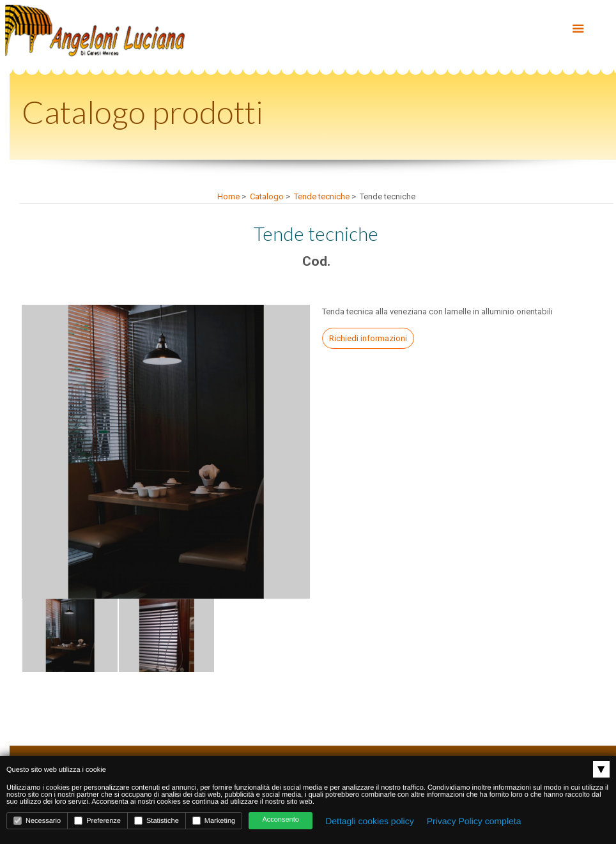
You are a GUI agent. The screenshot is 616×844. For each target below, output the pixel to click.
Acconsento (280, 820)
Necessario (37, 821)
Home (228, 196)
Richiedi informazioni (368, 338)
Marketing (214, 821)
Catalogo (267, 196)
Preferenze (97, 821)
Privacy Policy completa (474, 821)
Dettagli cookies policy (370, 821)
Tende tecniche (322, 196)
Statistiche (157, 821)
